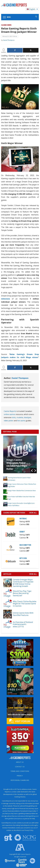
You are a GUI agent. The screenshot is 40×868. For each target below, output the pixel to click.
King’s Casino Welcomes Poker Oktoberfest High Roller (17, 464)
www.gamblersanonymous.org (15, 819)
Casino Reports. (26, 854)
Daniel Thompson (9, 40)
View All (33, 574)
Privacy (20, 776)
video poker (9, 421)
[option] (20, 454)
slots (14, 417)
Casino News (6, 25)
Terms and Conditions (20, 771)
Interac (23, 519)
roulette (20, 417)
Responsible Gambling (20, 780)
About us (20, 762)
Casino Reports (10, 411)
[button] (32, 471)
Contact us (20, 767)
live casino (21, 421)
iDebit (22, 532)
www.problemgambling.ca (29, 816)
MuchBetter (25, 545)
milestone (7, 299)
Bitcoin (23, 558)
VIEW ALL (33, 513)
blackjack (28, 417)
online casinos (10, 414)
